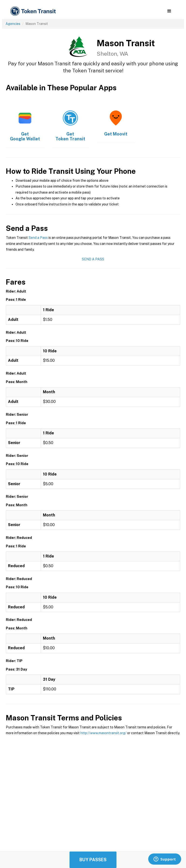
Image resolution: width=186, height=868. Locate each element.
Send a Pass (38, 238)
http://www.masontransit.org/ (103, 733)
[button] (169, 11)
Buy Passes (93, 860)
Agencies (13, 24)
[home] (34, 11)
